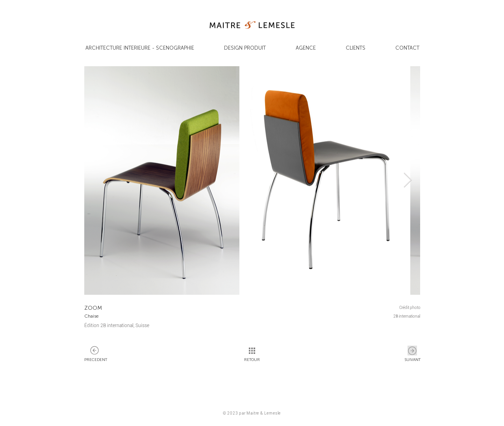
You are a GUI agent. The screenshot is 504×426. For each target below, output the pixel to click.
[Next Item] (408, 181)
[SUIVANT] (94, 351)
